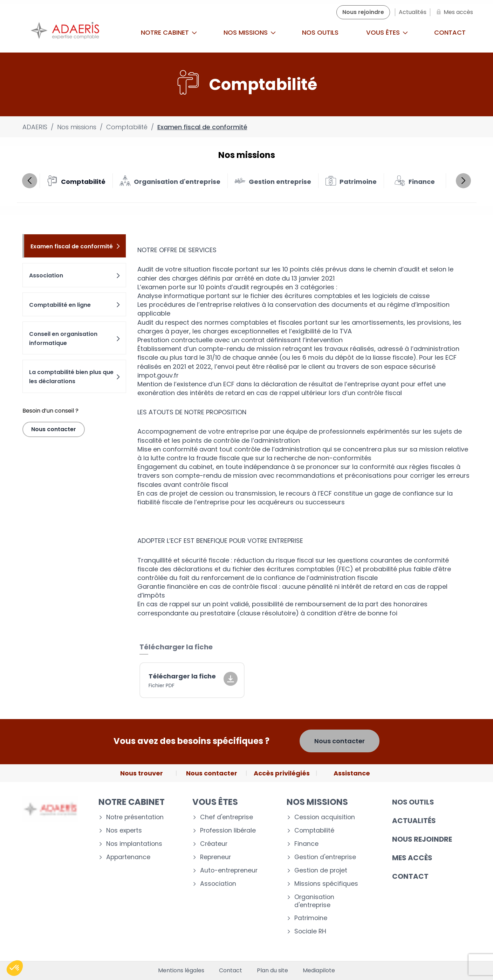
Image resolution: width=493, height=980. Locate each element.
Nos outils (320, 32)
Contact (450, 32)
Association (75, 275)
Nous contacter (54, 429)
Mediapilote (319, 971)
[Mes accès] (453, 12)
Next (463, 181)
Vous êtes (387, 32)
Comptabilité (314, 831)
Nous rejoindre (422, 839)
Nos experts (124, 831)
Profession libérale (228, 831)
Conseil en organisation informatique (75, 339)
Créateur (214, 844)
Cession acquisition (325, 817)
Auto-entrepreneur (229, 871)
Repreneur (215, 857)
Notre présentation (135, 817)
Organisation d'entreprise (314, 901)
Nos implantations (134, 844)
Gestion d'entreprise (325, 857)
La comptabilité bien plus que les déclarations (75, 377)
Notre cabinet (169, 32)
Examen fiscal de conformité (76, 246)
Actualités (414, 821)
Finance (306, 844)
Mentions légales (181, 971)
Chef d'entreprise (227, 817)
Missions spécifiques (326, 884)
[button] (15, 968)
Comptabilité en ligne (75, 305)
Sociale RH (310, 931)
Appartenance (128, 857)
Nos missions (250, 32)
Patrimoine (311, 918)
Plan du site (272, 971)
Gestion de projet (321, 871)
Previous (30, 181)
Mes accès (412, 858)
